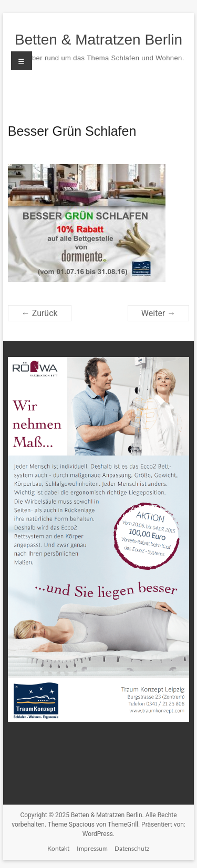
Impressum (92, 848)
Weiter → (158, 313)
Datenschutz (132, 848)
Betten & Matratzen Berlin (98, 40)
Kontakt (58, 848)
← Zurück (40, 313)
